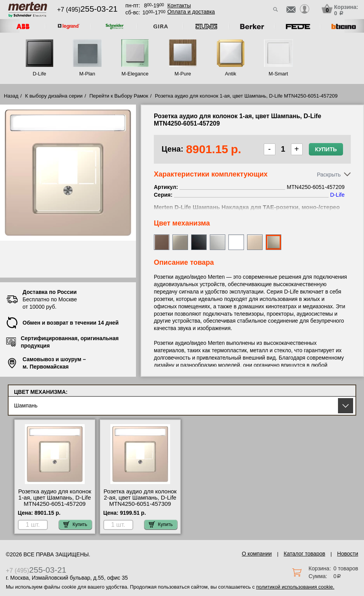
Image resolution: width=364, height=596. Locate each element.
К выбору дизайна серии (54, 96)
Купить (326, 149)
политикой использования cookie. (295, 587)
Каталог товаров (304, 554)
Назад (11, 96)
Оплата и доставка (191, 12)
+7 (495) (87, 10)
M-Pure (183, 74)
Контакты (179, 5)
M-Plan (87, 74)
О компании (257, 554)
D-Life (39, 74)
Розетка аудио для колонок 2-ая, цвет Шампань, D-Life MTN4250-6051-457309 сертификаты (140, 501)
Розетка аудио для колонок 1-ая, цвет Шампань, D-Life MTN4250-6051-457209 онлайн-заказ (55, 501)
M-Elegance (135, 74)
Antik (231, 74)
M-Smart (279, 74)
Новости (348, 554)
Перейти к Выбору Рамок (119, 96)
